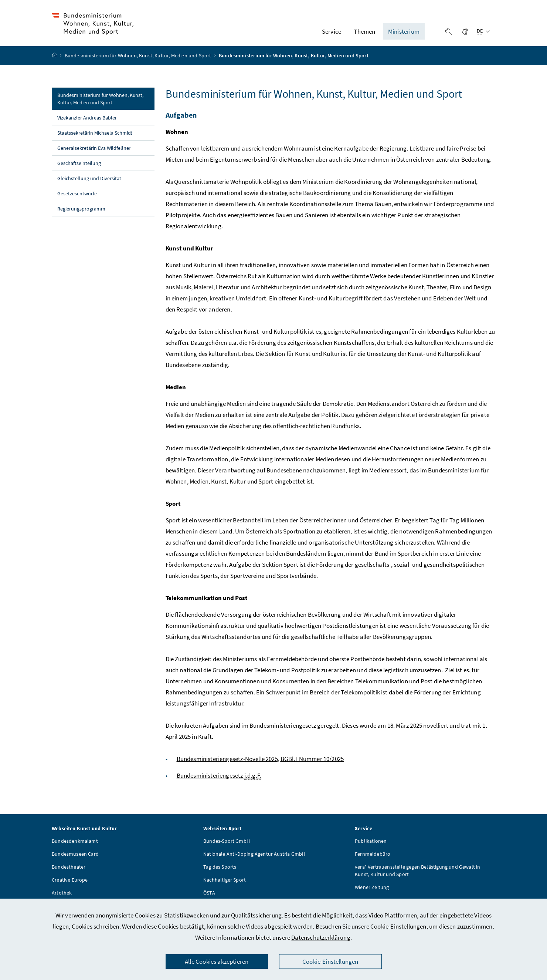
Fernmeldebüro (373, 858)
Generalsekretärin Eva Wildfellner (94, 152)
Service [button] (332, 34)
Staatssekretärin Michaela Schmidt (95, 137)
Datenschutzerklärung (321, 937)
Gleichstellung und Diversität (89, 183)
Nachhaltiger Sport (225, 884)
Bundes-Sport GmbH (227, 845)
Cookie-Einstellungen (398, 926)
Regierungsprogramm (81, 213)
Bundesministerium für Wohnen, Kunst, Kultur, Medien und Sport (139, 60)
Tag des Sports (220, 871)
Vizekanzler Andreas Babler (87, 122)
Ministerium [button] (404, 34)
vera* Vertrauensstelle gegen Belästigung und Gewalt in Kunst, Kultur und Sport (418, 875)
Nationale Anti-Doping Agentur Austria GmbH (254, 858)
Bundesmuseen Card (75, 858)
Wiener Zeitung (372, 892)
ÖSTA (209, 897)
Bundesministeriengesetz (219, 780)
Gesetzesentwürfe (77, 198)
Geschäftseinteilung (79, 168)
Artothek (62, 897)
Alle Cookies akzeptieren (217, 962)
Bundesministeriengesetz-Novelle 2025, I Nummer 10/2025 (260, 763)
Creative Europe (70, 884)
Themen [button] (364, 34)
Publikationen (371, 845)
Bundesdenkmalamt (75, 845)
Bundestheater (69, 871)
